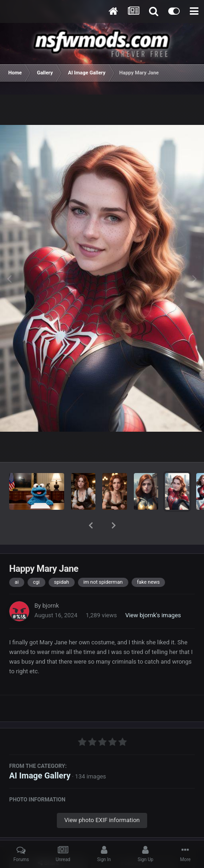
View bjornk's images (153, 591)
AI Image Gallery (40, 752)
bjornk (50, 582)
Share (48, 839)
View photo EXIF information (102, 796)
